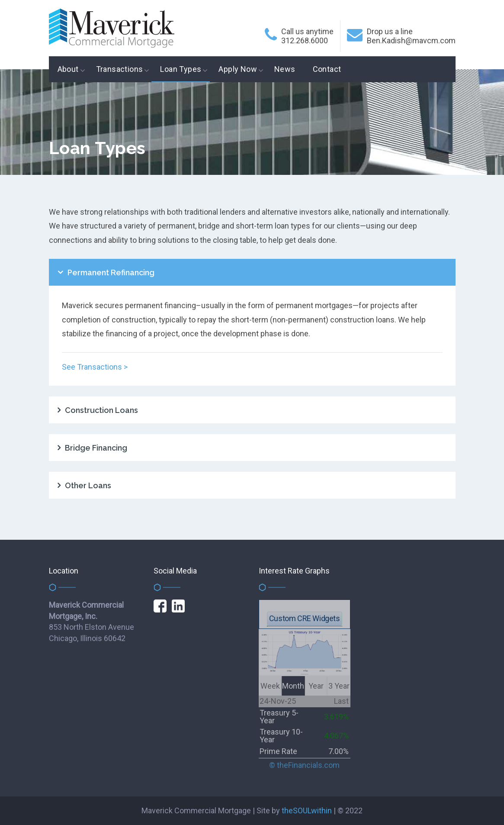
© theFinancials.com (304, 765)
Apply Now (238, 69)
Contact (327, 69)
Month (293, 686)
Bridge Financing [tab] (96, 448)
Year (316, 686)
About (68, 69)
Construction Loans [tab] (101, 410)
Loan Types (181, 69)
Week (270, 686)
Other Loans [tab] (88, 485)
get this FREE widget (305, 604)
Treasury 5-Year (279, 717)
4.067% (336, 736)
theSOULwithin (307, 810)
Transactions (120, 69)
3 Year (339, 686)
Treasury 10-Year (281, 736)
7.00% (339, 751)
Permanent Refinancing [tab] (111, 272)
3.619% (336, 717)
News (285, 69)
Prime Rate (278, 751)
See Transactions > (95, 367)
